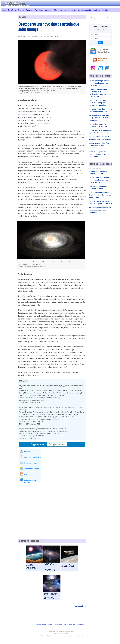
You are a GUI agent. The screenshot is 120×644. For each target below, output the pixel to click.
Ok (100, 42)
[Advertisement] (9, 47)
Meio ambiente (70, 10)
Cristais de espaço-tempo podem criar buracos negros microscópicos (99, 83)
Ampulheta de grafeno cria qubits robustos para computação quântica (99, 103)
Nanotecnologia (84, 10)
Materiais (49, 10)
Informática (38, 10)
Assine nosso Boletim (32, 469)
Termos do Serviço (69, 624)
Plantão (105, 10)
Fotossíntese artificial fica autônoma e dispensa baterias (99, 145)
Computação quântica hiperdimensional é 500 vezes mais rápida (100, 154)
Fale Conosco (58, 624)
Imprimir (27, 451)
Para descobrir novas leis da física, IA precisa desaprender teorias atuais (100, 195)
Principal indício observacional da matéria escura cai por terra (98, 171)
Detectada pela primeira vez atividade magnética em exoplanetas (100, 210)
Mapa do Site (80, 624)
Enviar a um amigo (31, 463)
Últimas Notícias (41, 624)
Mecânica (58, 10)
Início (4, 10)
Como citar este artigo (32, 457)
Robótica (96, 10)
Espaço (29, 10)
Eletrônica (12, 10)
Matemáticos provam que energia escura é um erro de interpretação (100, 118)
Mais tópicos (80, 606)
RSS (26, 474)
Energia (21, 10)
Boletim (50, 624)
